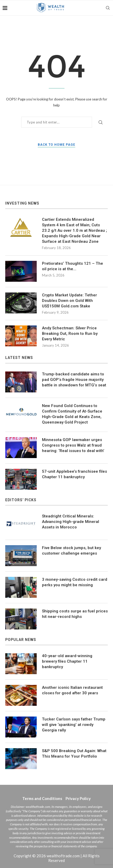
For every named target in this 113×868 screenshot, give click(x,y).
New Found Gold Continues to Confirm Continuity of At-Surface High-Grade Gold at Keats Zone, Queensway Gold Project (72, 414)
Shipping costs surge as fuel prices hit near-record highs (75, 614)
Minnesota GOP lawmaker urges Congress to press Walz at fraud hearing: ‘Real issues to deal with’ (73, 445)
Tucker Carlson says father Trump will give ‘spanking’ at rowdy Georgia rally (74, 725)
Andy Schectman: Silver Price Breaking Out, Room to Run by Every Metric (70, 334)
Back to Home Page (56, 145)
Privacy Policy (78, 798)
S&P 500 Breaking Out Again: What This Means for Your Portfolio (74, 754)
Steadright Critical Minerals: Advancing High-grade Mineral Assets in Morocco (71, 522)
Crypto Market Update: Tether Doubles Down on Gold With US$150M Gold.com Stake (69, 301)
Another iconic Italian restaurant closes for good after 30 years (72, 690)
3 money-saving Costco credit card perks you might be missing (75, 582)
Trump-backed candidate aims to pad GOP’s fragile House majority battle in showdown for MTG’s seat (74, 380)
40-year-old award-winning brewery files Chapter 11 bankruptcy (67, 661)
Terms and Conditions (42, 798)
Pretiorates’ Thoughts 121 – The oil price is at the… (72, 266)
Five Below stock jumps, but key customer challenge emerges (71, 551)
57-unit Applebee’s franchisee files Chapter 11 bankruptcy (74, 474)
